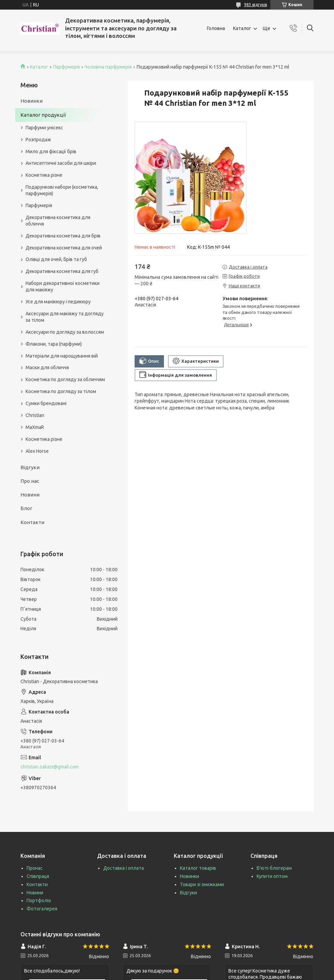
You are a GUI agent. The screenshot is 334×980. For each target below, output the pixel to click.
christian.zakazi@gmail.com (50, 767)
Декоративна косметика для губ (62, 271)
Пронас (35, 868)
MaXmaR (35, 427)
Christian (35, 415)
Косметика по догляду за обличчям (65, 379)
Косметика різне (44, 175)
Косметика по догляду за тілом (61, 391)
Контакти (32, 522)
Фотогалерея (42, 909)
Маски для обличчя (47, 367)
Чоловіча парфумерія (108, 67)
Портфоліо (39, 900)
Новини (30, 495)
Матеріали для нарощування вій (62, 356)
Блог (26, 508)
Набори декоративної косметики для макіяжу (63, 286)
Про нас (30, 481)
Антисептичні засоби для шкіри (61, 163)
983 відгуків (255, 5)
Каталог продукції (43, 115)
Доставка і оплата (124, 868)
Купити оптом (272, 876)
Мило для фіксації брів (51, 152)
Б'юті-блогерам (274, 868)
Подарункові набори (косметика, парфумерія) (62, 190)
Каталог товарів (198, 868)
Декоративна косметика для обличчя (58, 221)
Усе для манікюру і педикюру (58, 302)
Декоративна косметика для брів (63, 236)
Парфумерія (66, 67)
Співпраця (38, 876)
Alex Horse (37, 451)
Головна (216, 28)
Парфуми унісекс (44, 128)
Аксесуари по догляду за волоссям (65, 332)
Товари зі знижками (202, 884)
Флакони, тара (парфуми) (54, 344)
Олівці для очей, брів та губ (56, 259)
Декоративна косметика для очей (64, 248)
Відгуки (30, 467)
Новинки (32, 101)
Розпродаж (38, 140)
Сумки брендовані (46, 403)
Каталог (242, 28)
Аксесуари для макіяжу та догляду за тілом (65, 317)
